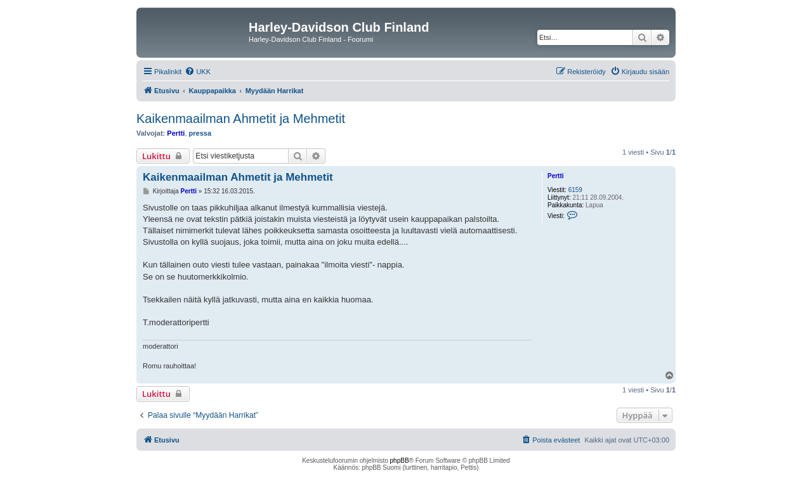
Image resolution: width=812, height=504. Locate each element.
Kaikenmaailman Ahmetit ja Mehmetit (241, 119)
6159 (575, 190)
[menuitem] (198, 72)
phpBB (400, 461)
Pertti (176, 133)
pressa (200, 133)
